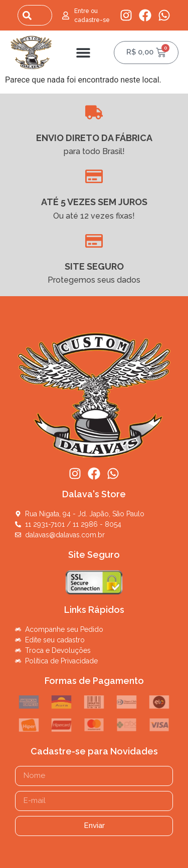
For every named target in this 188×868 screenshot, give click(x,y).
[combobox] (35, 15)
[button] (83, 52)
